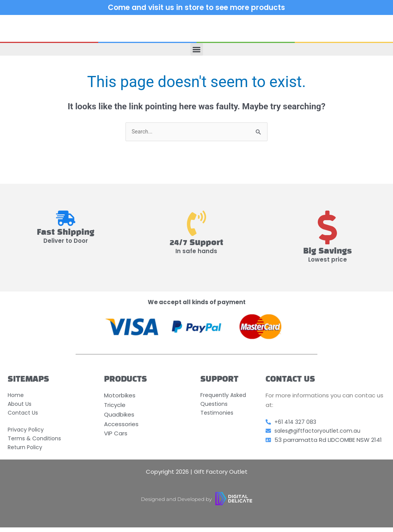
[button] (197, 49)
